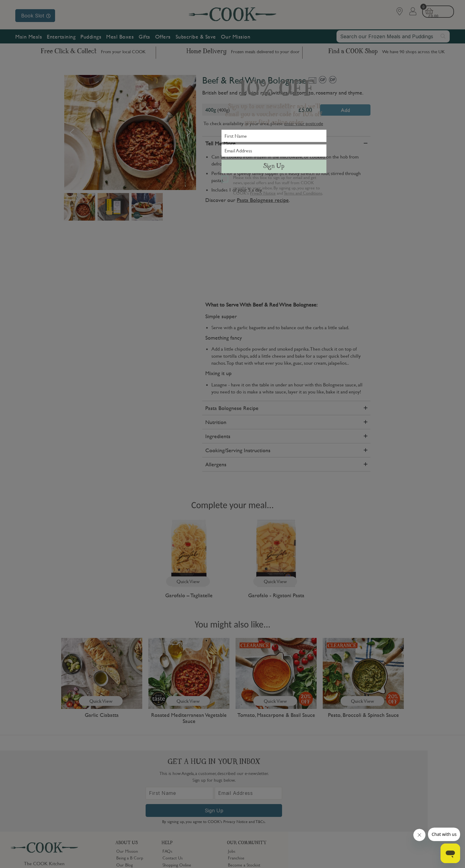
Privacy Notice (263, 193)
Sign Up (274, 166)
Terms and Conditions (303, 193)
